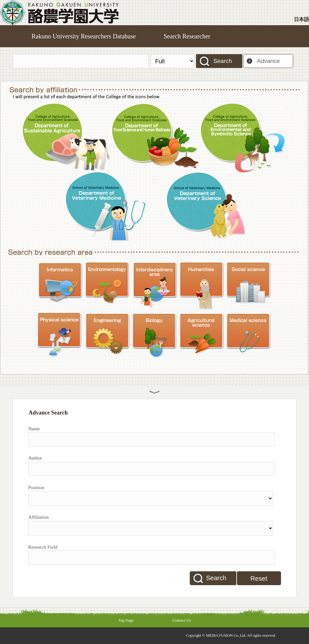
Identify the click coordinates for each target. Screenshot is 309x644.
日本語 (301, 19)
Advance (269, 61)
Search (223, 61)
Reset (259, 579)
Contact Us (182, 620)
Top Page (126, 620)
